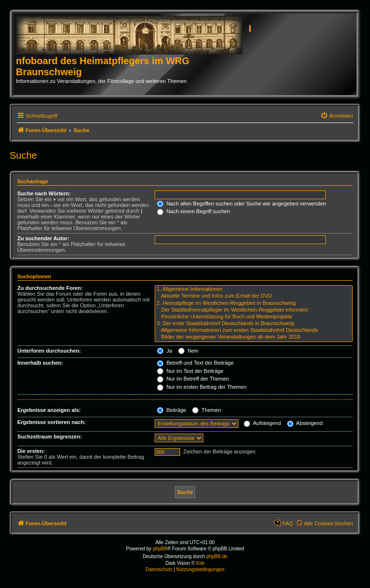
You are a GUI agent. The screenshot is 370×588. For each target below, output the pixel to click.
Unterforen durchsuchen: (49, 351)
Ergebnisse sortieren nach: (52, 422)
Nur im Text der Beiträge (190, 371)
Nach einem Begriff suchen (193, 211)
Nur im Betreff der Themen (193, 379)
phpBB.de (217, 556)
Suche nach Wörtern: (44, 193)
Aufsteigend (262, 423)
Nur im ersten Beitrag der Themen (202, 387)
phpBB (160, 549)
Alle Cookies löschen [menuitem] (329, 523)
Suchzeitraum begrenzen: (50, 437)
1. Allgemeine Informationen (254, 289)
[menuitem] (337, 116)
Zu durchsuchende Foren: (50, 288)
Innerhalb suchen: (40, 363)
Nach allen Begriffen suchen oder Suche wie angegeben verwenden (241, 204)
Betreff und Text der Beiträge (195, 363)
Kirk (200, 563)
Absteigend (305, 423)
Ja (165, 351)
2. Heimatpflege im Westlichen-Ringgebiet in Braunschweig (254, 303)
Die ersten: (31, 451)
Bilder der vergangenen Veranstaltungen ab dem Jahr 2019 (254, 337)
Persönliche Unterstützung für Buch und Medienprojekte (254, 317)
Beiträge (172, 410)
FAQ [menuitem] (288, 523)
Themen (206, 410)
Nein (188, 351)
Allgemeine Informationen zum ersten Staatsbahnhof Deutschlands (254, 330)
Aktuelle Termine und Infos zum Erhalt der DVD (254, 296)
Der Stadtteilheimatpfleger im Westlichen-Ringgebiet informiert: (254, 310)
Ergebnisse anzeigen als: (49, 410)
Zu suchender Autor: (43, 238)
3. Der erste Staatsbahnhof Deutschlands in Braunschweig (254, 324)
